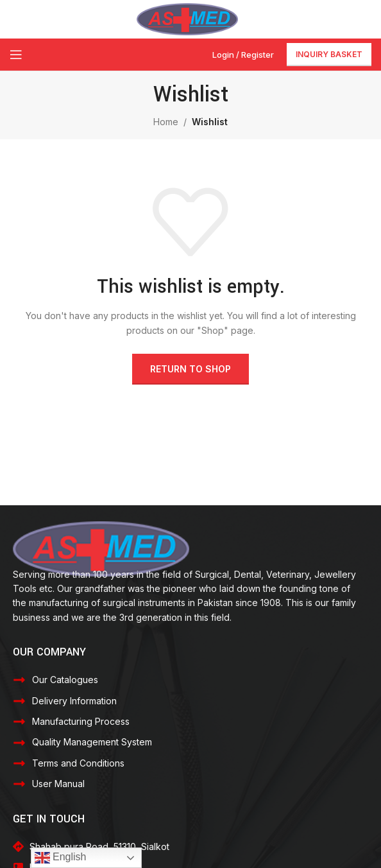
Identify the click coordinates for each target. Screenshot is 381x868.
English (61, 858)
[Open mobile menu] (16, 55)
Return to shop (190, 369)
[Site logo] (188, 18)
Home (166, 122)
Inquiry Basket (329, 54)
